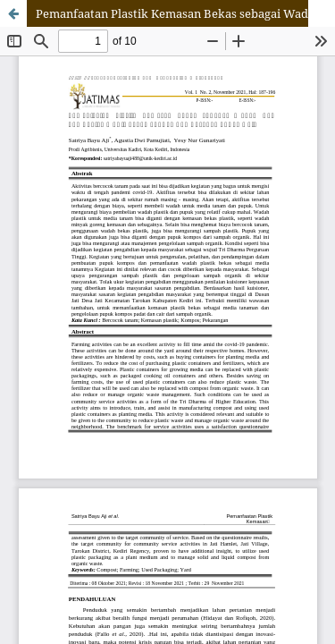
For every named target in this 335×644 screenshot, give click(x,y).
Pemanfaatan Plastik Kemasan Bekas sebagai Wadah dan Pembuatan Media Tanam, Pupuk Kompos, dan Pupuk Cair (185, 13)
